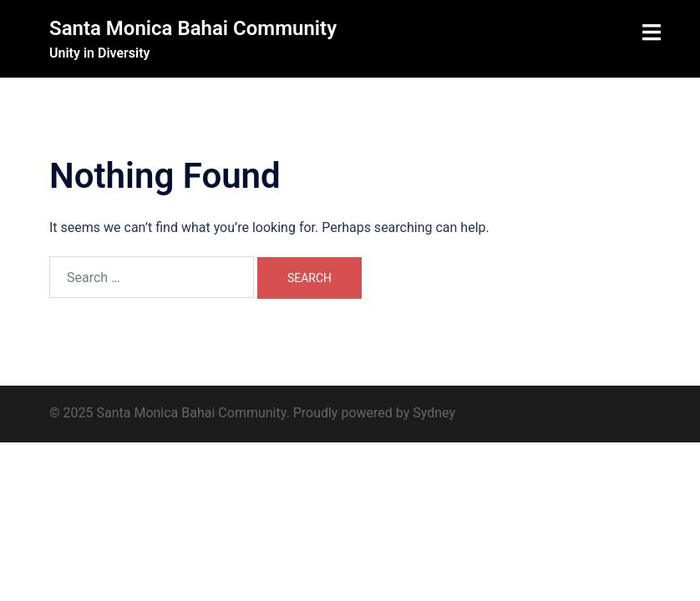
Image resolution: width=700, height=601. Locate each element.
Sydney (434, 413)
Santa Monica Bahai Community (193, 28)
